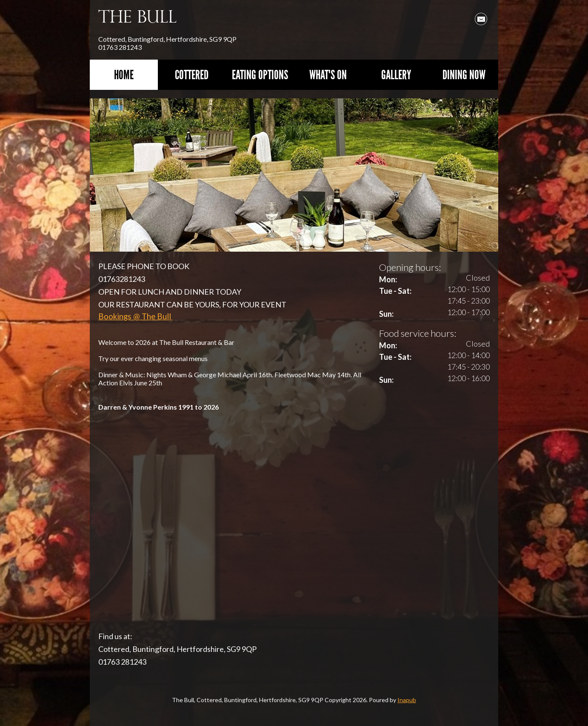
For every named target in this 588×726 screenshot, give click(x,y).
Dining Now (464, 75)
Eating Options (260, 75)
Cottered (192, 75)
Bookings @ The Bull (136, 316)
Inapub (407, 700)
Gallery (396, 75)
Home (124, 75)
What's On (328, 75)
